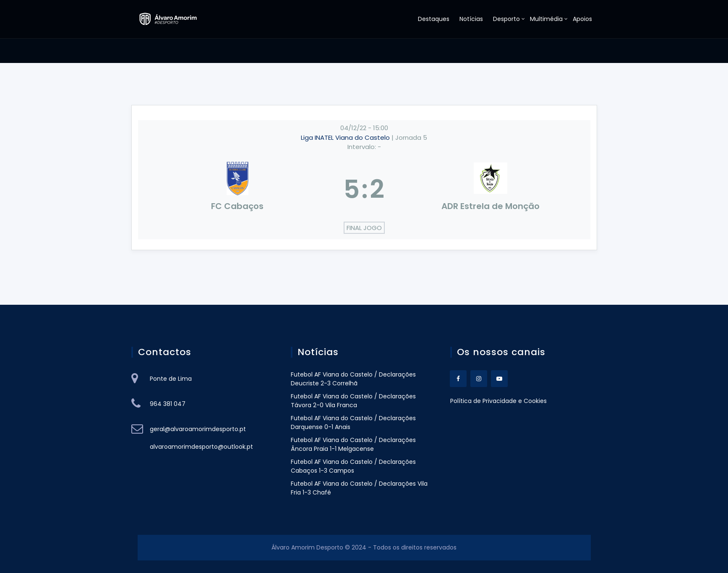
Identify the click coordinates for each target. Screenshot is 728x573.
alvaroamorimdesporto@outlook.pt (201, 447)
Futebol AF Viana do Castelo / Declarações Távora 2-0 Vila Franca (353, 401)
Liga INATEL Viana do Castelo (346, 137)
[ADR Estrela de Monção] (491, 189)
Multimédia (546, 19)
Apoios (582, 19)
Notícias (471, 19)
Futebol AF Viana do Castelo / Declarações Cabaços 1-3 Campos (353, 466)
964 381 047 (168, 404)
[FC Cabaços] (238, 189)
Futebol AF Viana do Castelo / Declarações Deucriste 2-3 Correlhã (353, 379)
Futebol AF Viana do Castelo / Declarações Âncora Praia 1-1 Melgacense (353, 444)
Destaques (434, 19)
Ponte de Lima (171, 379)
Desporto (506, 19)
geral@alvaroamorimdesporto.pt (198, 429)
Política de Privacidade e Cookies (498, 401)
